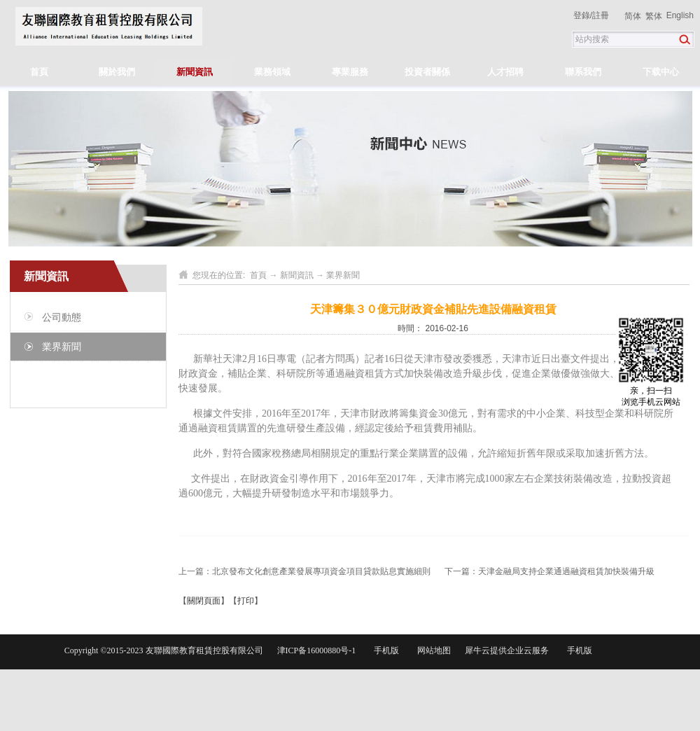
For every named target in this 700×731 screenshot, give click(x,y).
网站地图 (432, 650)
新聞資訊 (297, 275)
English (680, 15)
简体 (633, 16)
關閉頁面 (204, 601)
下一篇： (549, 571)
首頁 (39, 72)
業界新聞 (343, 275)
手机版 (384, 650)
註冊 (601, 15)
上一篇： (304, 571)
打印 (246, 601)
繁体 (654, 16)
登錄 (582, 15)
